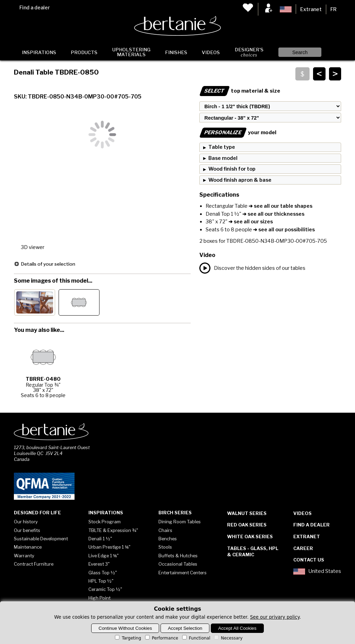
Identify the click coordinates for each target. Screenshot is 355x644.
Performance (161, 638)
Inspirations (39, 52)
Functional (196, 638)
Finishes (176, 52)
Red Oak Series (247, 525)
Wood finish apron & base (240, 180)
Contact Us (309, 560)
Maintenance (28, 547)
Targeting (127, 638)
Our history (26, 522)
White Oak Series (250, 536)
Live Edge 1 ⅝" (103, 556)
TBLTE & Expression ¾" (113, 530)
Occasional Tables (178, 564)
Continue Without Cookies (125, 628)
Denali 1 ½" (100, 539)
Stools (165, 547)
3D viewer (33, 247)
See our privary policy (275, 617)
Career (303, 548)
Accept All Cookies (237, 628)
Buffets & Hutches (178, 556)
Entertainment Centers (183, 573)
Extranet (311, 9)
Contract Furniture (34, 564)
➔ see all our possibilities (283, 230)
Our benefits (27, 530)
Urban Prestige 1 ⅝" (109, 547)
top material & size (240, 91)
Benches (168, 539)
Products (84, 52)
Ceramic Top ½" (105, 589)
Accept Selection (185, 628)
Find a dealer (35, 8)
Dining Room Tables (180, 522)
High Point (99, 598)
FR (334, 9)
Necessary (228, 638)
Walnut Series (247, 513)
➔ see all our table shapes (280, 206)
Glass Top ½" (103, 573)
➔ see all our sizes (250, 222)
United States (317, 572)
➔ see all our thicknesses (273, 214)
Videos (211, 52)
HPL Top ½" (101, 581)
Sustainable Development (41, 539)
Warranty (24, 556)
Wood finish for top (232, 169)
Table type (222, 147)
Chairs (165, 530)
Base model (223, 158)
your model (238, 132)
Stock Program (105, 522)
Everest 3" (99, 564)
